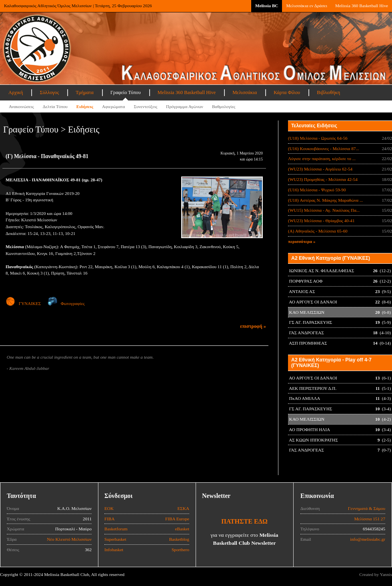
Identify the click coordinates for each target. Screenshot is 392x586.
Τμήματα (85, 92)
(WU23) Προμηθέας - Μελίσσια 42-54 (323, 179)
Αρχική (16, 92)
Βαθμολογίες (224, 106)
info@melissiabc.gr (368, 539)
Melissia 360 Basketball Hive (362, 6)
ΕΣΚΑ (183, 508)
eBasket (182, 529)
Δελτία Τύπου (55, 106)
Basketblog (179, 539)
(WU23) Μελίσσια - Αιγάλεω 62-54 (320, 169)
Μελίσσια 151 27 (370, 519)
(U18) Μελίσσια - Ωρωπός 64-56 (318, 138)
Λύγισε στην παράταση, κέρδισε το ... (322, 159)
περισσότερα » (302, 241)
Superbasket (115, 539)
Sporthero (180, 550)
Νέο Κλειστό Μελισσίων (69, 539)
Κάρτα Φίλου (287, 92)
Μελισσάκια (245, 92)
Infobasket (114, 550)
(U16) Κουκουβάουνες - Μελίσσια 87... (324, 149)
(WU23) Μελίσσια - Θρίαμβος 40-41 (321, 221)
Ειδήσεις (85, 106)
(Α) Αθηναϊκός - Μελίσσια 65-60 (318, 231)
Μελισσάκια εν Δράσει (306, 6)
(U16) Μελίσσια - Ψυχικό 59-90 (317, 190)
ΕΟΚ (109, 508)
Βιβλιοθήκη (328, 92)
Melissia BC (267, 6)
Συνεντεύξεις (145, 106)
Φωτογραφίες (66, 303)
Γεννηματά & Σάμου (367, 508)
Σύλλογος (49, 92)
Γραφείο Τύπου (126, 92)
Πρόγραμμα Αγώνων (185, 106)
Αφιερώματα (113, 106)
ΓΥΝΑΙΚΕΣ (23, 303)
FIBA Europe (177, 519)
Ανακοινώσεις (21, 106)
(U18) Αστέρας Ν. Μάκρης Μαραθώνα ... (325, 200)
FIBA (110, 519)
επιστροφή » (253, 326)
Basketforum (116, 529)
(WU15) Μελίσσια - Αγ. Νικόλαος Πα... (324, 210)
